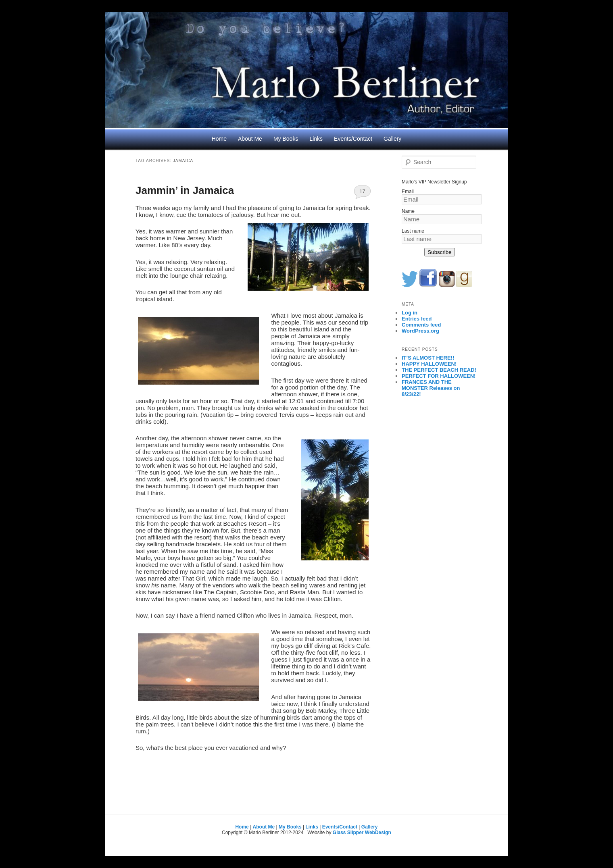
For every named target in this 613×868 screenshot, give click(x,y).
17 (362, 191)
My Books (286, 139)
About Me (250, 139)
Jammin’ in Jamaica (185, 190)
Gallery (392, 139)
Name (408, 211)
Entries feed (417, 319)
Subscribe (439, 252)
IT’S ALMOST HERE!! (428, 358)
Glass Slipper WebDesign (362, 833)
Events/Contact (353, 139)
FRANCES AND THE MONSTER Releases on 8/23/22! (431, 388)
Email (408, 192)
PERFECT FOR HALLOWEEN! (439, 376)
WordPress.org (420, 331)
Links (316, 139)
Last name (413, 231)
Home (219, 139)
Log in (410, 313)
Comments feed (421, 325)
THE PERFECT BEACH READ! (439, 370)
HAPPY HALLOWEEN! (429, 364)
